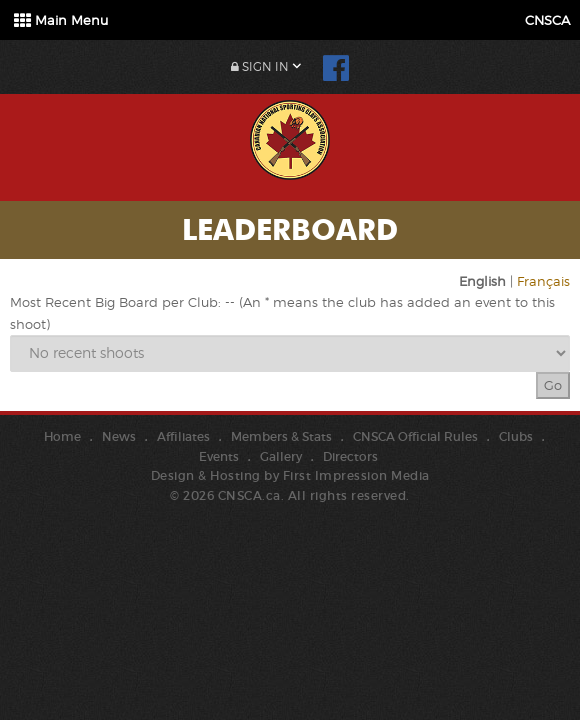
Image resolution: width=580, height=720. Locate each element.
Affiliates (183, 436)
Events (219, 456)
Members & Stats (281, 436)
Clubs (516, 436)
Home (62, 436)
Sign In (260, 66)
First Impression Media (356, 475)
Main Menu (61, 20)
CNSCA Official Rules (415, 436)
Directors (350, 456)
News (119, 436)
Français (543, 281)
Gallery (281, 456)
